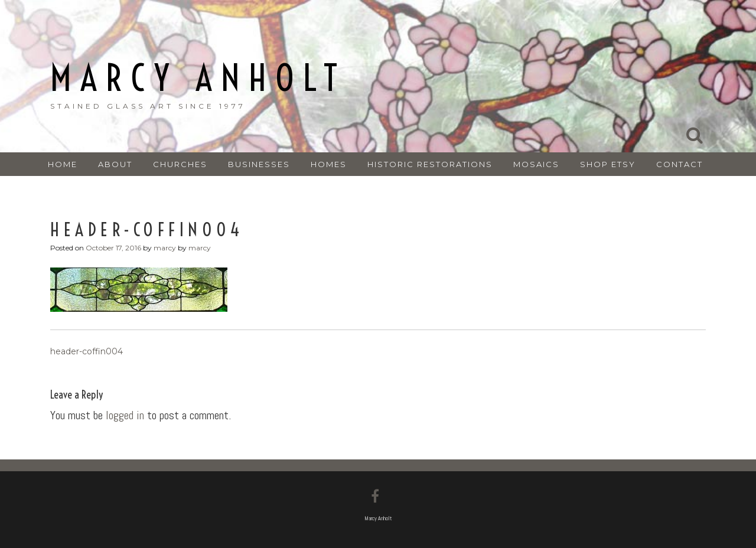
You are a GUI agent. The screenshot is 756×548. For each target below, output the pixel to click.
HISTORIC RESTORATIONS (430, 164)
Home (63, 164)
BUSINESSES (259, 164)
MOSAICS (536, 164)
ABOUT (115, 164)
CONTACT (680, 164)
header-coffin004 (87, 351)
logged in (125, 415)
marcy (165, 248)
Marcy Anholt (198, 78)
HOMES (329, 164)
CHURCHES (180, 164)
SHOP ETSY (608, 164)
